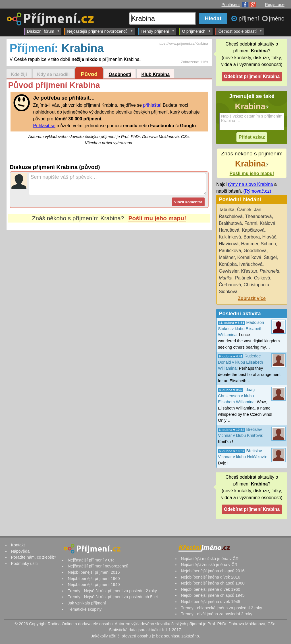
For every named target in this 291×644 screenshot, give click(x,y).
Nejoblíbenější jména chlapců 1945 (213, 595)
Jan (258, 210)
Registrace (275, 5)
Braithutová (230, 223)
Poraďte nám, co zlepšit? (33, 557)
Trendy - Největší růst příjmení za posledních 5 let (113, 597)
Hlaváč (269, 237)
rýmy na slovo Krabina (250, 184)
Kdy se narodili (54, 74)
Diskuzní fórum (43, 31)
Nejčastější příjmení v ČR (91, 560)
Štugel (270, 257)
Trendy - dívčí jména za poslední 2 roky (216, 614)
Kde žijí (19, 74)
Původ (89, 74)
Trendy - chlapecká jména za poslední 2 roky (221, 608)
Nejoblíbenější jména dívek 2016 (210, 577)
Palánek (243, 278)
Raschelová (231, 216)
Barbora (252, 237)
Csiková (262, 278)
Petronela (270, 271)
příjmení (250, 18)
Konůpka (228, 264)
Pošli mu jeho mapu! (157, 218)
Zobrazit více (252, 298)
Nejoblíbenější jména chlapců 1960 (213, 583)
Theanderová (258, 216)
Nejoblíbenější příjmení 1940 (94, 585)
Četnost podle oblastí (240, 31)
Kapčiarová (253, 230)
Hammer (250, 244)
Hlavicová (229, 244)
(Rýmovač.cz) (257, 191)
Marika (226, 278)
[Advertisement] (109, 283)
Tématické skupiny (85, 609)
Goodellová (255, 251)
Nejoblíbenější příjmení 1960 (94, 579)
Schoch (268, 244)
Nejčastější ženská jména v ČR (209, 565)
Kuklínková (230, 237)
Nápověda (20, 551)
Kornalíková (249, 257)
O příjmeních (196, 31)
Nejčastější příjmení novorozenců (100, 31)
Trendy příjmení (158, 31)
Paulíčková (230, 251)
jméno (277, 18)
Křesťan (249, 271)
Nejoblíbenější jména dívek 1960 (210, 589)
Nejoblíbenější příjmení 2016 (94, 572)
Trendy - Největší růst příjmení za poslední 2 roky (112, 591)
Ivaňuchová (251, 264)
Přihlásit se (44, 126)
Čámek (244, 210)
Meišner (227, 257)
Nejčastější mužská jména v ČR (210, 559)
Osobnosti (120, 74)
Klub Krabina (155, 74)
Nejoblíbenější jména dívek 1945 (210, 602)
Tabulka (227, 210)
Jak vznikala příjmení (87, 603)
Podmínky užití (24, 563)
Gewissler (229, 271)
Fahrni (251, 223)
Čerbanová (230, 285)
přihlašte (151, 105)
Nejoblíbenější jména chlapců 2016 (213, 571)
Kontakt (18, 545)
